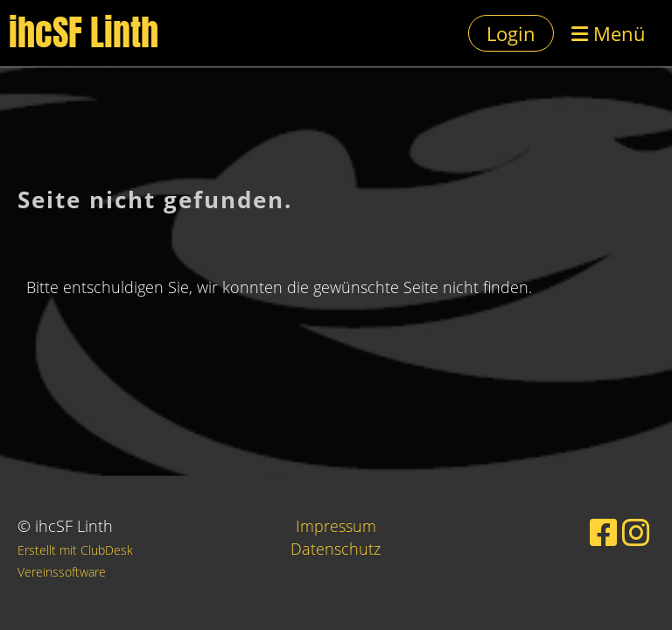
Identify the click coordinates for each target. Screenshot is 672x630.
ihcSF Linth (84, 33)
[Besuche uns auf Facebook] (604, 532)
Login (511, 33)
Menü (609, 33)
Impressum (336, 526)
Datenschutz (336, 549)
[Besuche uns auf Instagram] (636, 532)
